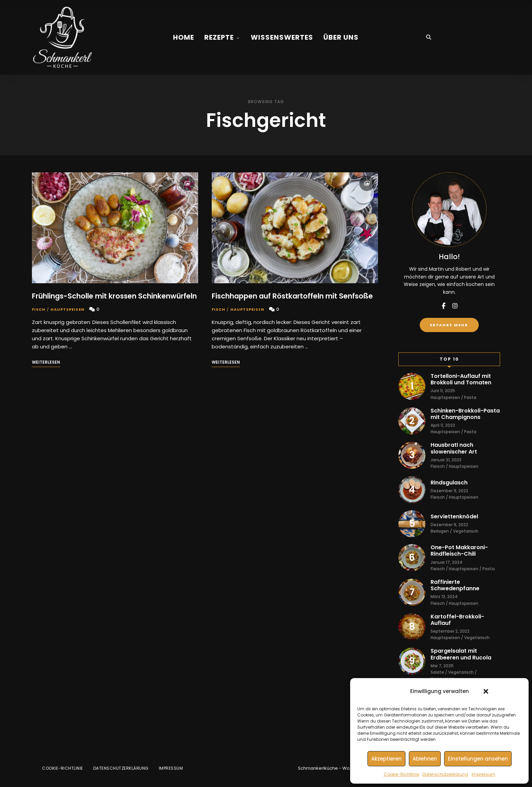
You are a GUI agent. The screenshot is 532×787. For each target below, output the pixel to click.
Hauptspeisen (68, 309)
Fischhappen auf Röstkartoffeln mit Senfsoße (292, 296)
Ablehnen (425, 759)
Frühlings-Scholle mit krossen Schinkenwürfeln (114, 296)
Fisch (39, 309)
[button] (486, 691)
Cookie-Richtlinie (401, 774)
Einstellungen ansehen (478, 759)
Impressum (483, 774)
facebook (443, 306)
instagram (455, 306)
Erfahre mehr (449, 325)
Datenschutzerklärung (445, 774)
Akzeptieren (386, 759)
